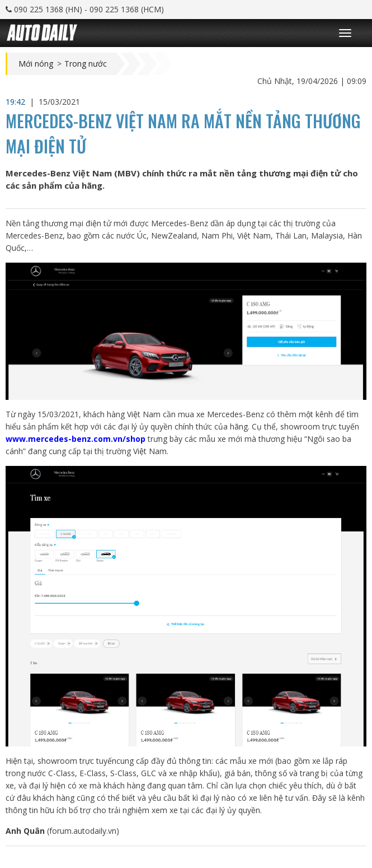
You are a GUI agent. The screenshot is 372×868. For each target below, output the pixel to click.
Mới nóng (36, 64)
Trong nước (86, 64)
